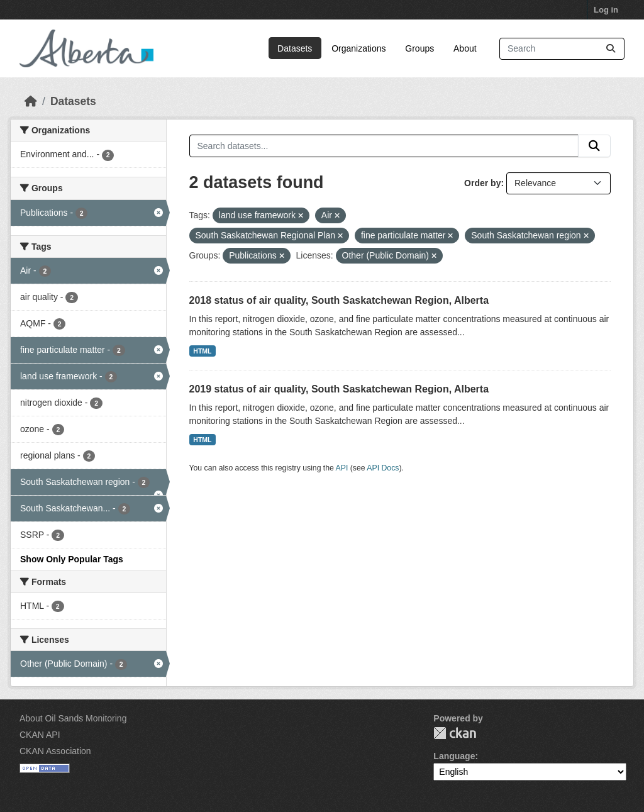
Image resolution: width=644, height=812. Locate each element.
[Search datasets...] (562, 49)
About (465, 48)
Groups (419, 48)
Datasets (295, 48)
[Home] (31, 101)
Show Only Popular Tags (72, 559)
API (342, 468)
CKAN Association (55, 751)
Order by (482, 183)
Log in (606, 10)
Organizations (358, 48)
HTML (202, 351)
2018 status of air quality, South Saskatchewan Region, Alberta (339, 300)
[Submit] (611, 49)
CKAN (455, 733)
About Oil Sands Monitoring (73, 718)
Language (454, 756)
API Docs (383, 468)
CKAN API (40, 735)
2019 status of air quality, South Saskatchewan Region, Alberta (339, 389)
